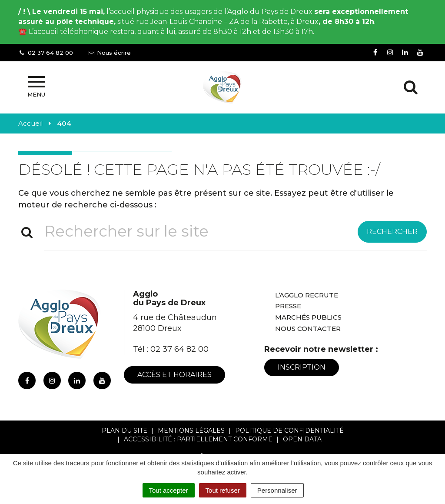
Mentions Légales (191, 431)
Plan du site (125, 431)
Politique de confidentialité (289, 431)
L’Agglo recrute (307, 295)
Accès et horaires (174, 375)
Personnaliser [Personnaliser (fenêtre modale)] (277, 490)
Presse (288, 306)
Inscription (302, 367)
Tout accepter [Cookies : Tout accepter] (169, 490)
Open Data (302, 439)
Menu (36, 87)
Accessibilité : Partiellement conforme (198, 439)
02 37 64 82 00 (179, 349)
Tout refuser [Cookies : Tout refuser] (223, 490)
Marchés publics (308, 317)
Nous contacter (308, 329)
